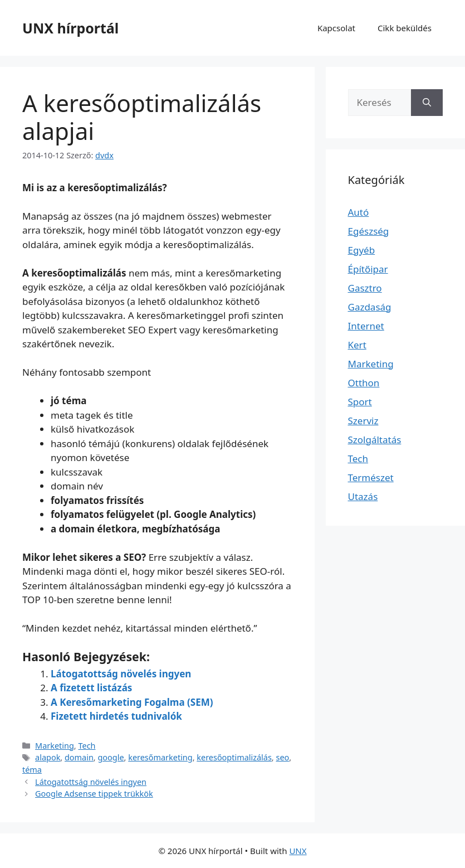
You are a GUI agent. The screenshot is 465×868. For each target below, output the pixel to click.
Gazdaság (370, 307)
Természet (371, 477)
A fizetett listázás (91, 688)
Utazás (363, 496)
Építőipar (368, 269)
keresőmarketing (160, 757)
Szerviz (363, 421)
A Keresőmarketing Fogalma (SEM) (132, 702)
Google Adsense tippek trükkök (94, 794)
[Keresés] (427, 103)
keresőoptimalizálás (234, 757)
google (111, 757)
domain (79, 757)
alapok (48, 757)
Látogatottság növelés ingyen (121, 674)
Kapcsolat (336, 28)
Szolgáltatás (375, 440)
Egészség (369, 231)
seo (282, 757)
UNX (298, 851)
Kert (357, 345)
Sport (360, 402)
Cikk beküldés (405, 28)
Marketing (55, 746)
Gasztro (365, 288)
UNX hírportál (70, 28)
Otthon (364, 383)
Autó (359, 212)
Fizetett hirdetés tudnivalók (116, 716)
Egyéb (362, 250)
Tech (87, 746)
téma (32, 770)
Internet (366, 326)
